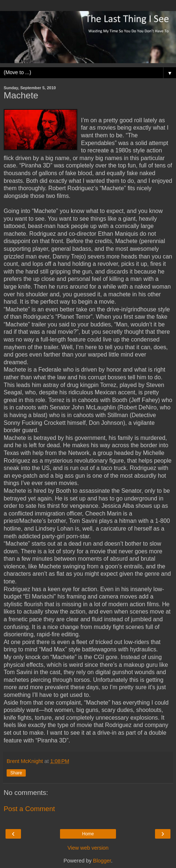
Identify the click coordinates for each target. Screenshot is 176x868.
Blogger (102, 861)
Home (88, 834)
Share (16, 773)
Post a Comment (29, 809)
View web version (88, 848)
